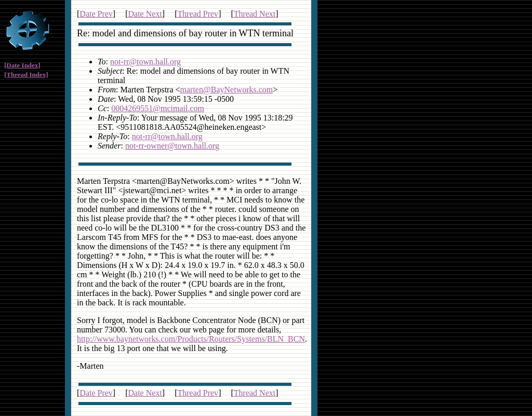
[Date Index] (22, 65)
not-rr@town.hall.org (145, 62)
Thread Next (255, 14)
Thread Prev (198, 14)
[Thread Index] (26, 75)
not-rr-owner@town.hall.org (172, 146)
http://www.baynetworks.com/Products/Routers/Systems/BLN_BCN (191, 339)
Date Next (145, 14)
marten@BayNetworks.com (227, 90)
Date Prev (96, 14)
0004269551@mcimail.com (158, 108)
